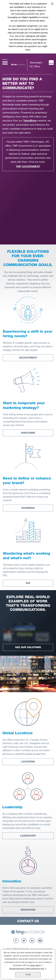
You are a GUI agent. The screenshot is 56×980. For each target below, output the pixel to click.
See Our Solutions (28, 647)
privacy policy (36, 965)
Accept (28, 975)
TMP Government (28, 166)
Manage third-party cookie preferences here (28, 968)
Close (52, 4)
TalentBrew (30, 121)
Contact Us (28, 921)
